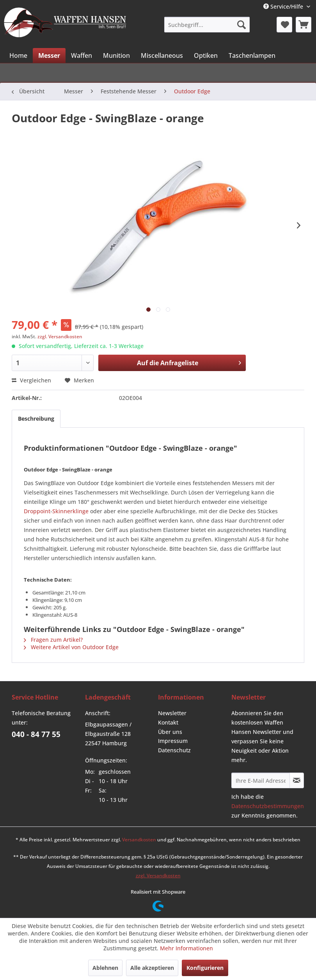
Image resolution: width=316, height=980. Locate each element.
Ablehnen (105, 968)
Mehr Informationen (186, 948)
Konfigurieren (205, 968)
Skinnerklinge (70, 511)
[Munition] (116, 55)
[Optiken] (206, 55)
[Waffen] (82, 55)
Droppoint (37, 511)
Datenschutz (174, 750)
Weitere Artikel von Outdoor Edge (71, 647)
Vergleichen (31, 380)
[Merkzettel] (284, 25)
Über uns (170, 732)
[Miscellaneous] (162, 55)
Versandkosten (139, 840)
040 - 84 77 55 (36, 734)
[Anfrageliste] (304, 25)
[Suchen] (241, 25)
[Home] (18, 55)
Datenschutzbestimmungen (268, 806)
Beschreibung (36, 419)
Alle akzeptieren (152, 968)
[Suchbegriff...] (207, 25)
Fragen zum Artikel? (53, 640)
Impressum (173, 741)
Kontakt (168, 722)
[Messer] (49, 55)
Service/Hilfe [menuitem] (284, 6)
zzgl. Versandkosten (60, 336)
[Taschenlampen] (252, 55)
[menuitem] (207, 25)
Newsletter (172, 713)
